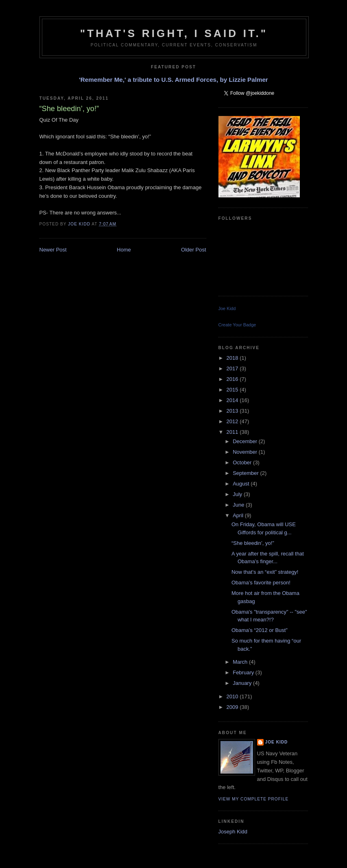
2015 (233, 390)
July (238, 494)
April (239, 515)
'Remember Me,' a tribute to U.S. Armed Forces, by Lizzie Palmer (173, 80)
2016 (233, 379)
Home (124, 250)
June (239, 505)
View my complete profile (254, 799)
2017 (233, 368)
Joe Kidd (227, 308)
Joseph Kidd (233, 832)
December (246, 441)
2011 (233, 432)
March (241, 662)
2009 (233, 707)
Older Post (193, 250)
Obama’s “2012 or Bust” (260, 630)
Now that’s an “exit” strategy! (265, 572)
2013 (233, 411)
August (242, 484)
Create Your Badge (237, 325)
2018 (233, 358)
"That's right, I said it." (174, 33)
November (246, 452)
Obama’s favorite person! (261, 583)
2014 (233, 400)
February (244, 672)
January (243, 683)
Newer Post (53, 250)
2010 (233, 696)
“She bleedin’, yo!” (253, 543)
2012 (233, 421)
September (246, 473)
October (243, 462)
